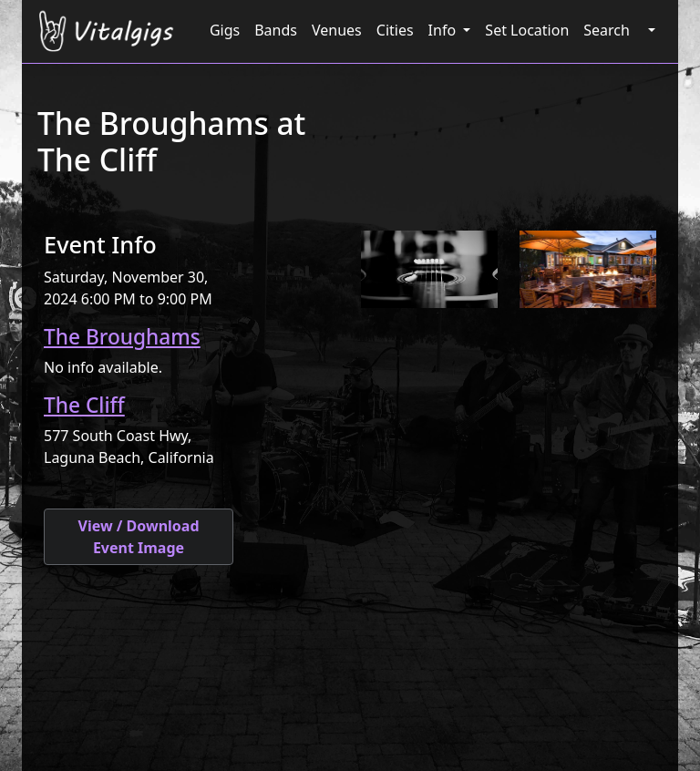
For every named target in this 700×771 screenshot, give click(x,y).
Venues (337, 30)
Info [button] (444, 30)
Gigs (225, 30)
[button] (650, 30)
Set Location (527, 30)
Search (607, 30)
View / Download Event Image (138, 537)
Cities (395, 30)
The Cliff (84, 405)
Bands (276, 30)
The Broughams (122, 337)
